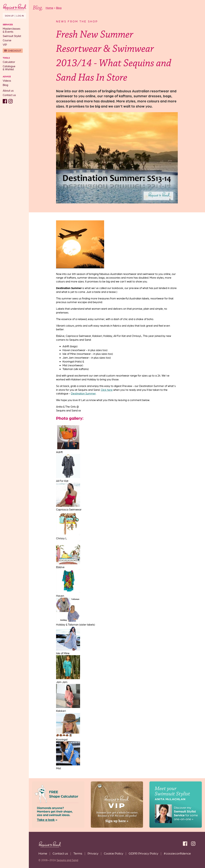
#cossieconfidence (177, 853)
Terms (78, 853)
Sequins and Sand (67, 860)
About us (8, 90)
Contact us (9, 95)
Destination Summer (83, 393)
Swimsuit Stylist (12, 36)
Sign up (9, 16)
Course (7, 40)
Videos (7, 80)
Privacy (93, 853)
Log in (20, 16)
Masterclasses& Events (12, 30)
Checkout (15, 51)
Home (43, 853)
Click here (107, 390)
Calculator (9, 62)
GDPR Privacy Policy (143, 853)
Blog (5, 85)
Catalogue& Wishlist (9, 68)
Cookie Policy (114, 853)
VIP (5, 44)
